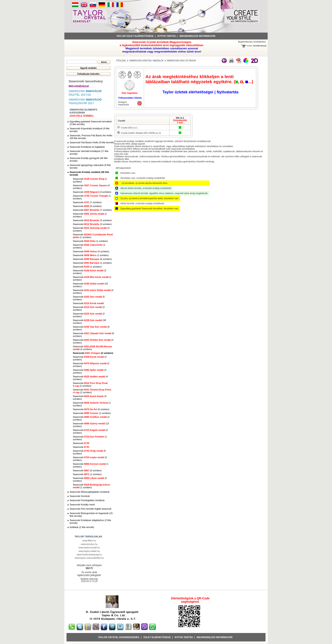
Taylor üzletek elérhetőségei (188, 92)
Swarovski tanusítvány (86, 81)
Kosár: (250, 46)
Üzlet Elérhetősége (157, 637)
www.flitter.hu (89, 541)
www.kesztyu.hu (89, 544)
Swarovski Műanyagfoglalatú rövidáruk (90, 492)
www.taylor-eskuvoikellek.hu (89, 558)
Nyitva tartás (167, 36)
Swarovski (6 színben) (87, 206)
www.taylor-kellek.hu (89, 551)
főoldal (121, 61)
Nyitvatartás (228, 92)
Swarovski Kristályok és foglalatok (87, 147)
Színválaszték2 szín (180, 121)
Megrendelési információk (198, 36)
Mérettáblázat (79, 86)
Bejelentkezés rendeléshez (252, 42)
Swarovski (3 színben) (92, 220)
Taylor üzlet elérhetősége (135, 36)
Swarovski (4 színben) (92, 192)
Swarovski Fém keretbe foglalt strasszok (91, 509)
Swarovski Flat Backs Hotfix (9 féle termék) (92, 142)
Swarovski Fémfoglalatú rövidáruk (87, 500)
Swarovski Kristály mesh (82, 505)
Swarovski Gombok (80, 496)
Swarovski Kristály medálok (146, 61)
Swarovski (88, 303)
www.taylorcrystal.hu (89, 547)
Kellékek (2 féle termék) (82, 527)
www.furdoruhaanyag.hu (89, 554)
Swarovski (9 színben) (91, 409)
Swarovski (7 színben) (87, 202)
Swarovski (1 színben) (90, 241)
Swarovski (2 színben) (93, 353)
